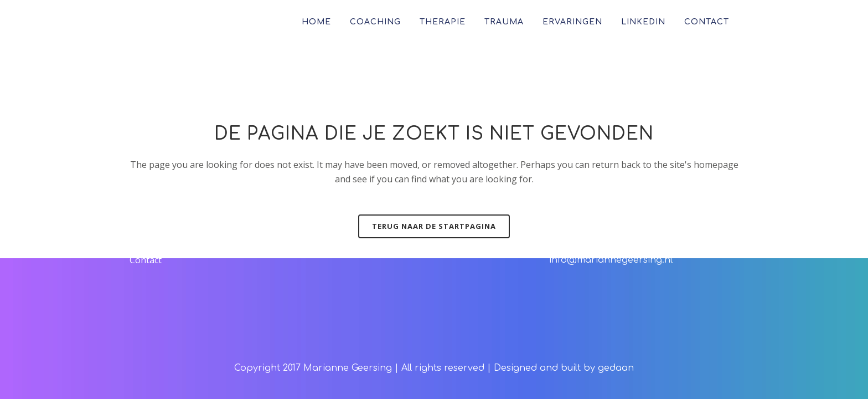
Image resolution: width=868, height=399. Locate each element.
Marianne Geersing (348, 368)
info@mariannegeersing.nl (611, 260)
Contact (146, 260)
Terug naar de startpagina (434, 226)
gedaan (616, 368)
